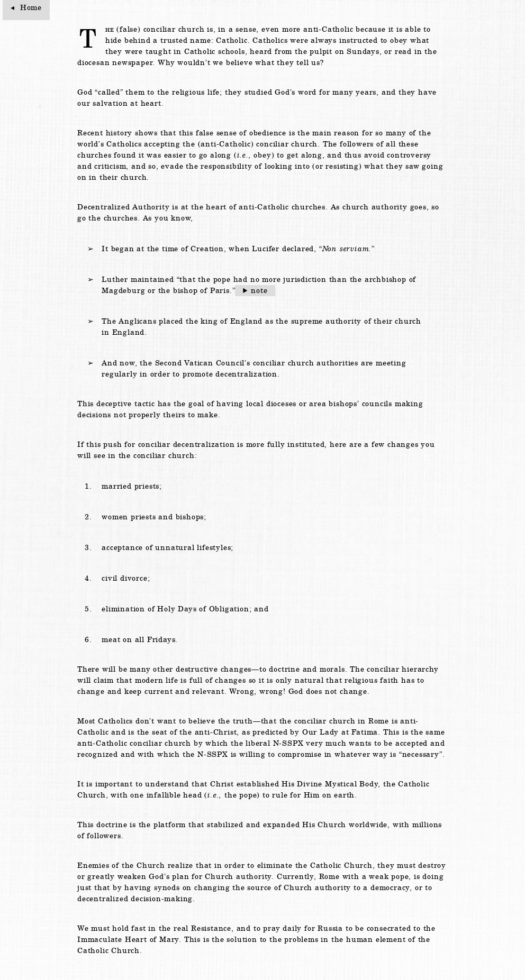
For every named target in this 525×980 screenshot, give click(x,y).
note (259, 290)
